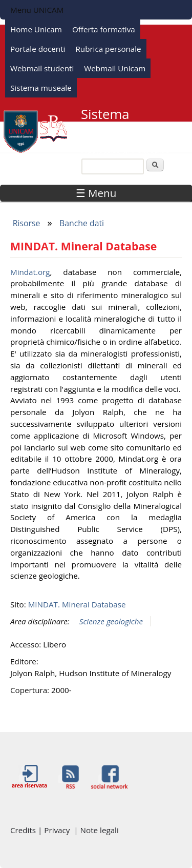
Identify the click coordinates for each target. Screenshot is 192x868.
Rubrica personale (108, 49)
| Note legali (96, 830)
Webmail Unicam (115, 68)
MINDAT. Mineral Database (77, 604)
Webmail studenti (42, 68)
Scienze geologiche (111, 621)
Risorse (27, 223)
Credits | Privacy (42, 830)
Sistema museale (41, 88)
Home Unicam (36, 29)
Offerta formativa (104, 29)
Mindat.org (30, 272)
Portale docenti (38, 49)
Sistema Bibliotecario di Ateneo (127, 127)
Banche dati (82, 223)
